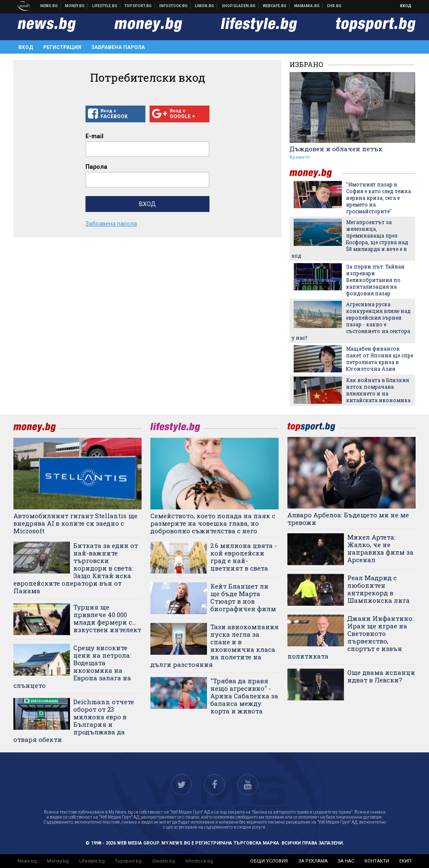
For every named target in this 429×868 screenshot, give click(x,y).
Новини (49, 6)
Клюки (105, 6)
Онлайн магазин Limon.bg (205, 6)
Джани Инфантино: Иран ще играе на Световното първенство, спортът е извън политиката (350, 637)
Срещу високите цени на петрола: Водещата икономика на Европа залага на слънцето (72, 666)
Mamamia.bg (307, 6)
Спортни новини (138, 6)
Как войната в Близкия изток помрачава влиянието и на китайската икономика (378, 390)
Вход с (115, 114)
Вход (406, 6)
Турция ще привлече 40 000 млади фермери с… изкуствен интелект (107, 618)
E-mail (94, 136)
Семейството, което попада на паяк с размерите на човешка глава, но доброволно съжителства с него (213, 523)
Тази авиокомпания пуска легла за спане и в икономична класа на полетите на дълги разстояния (214, 646)
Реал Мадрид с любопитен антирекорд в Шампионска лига (379, 589)
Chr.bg (334, 6)
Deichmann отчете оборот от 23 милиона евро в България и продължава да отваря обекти (74, 721)
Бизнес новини (75, 6)
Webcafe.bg (275, 6)
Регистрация (62, 47)
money (316, 173)
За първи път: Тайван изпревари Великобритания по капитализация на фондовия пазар (375, 280)
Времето (300, 157)
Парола (96, 167)
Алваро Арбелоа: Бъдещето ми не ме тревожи (348, 519)
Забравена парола (118, 47)
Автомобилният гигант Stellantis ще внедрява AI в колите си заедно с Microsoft (75, 523)
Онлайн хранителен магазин (239, 6)
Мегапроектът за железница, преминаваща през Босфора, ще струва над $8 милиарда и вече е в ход (350, 239)
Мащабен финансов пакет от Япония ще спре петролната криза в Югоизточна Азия (380, 359)
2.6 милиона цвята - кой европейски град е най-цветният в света (244, 557)
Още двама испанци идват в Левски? (381, 676)
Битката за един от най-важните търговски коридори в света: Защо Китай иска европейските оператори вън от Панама (76, 568)
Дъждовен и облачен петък (336, 149)
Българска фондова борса (174, 6)
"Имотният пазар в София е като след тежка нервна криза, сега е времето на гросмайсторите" (379, 198)
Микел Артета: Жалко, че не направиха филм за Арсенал (380, 548)
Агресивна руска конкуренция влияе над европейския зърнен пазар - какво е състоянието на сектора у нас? (351, 321)
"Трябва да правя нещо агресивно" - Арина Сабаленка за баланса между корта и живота (244, 696)
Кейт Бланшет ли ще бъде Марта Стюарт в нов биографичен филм (243, 597)
